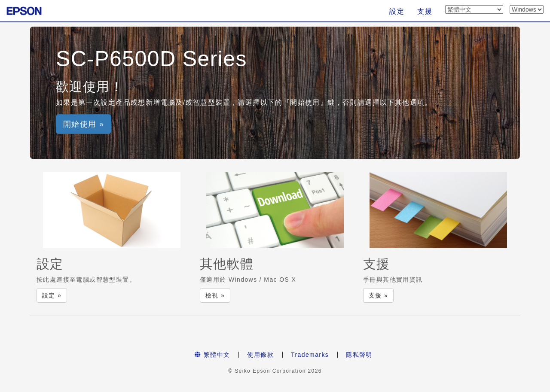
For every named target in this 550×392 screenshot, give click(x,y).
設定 (397, 11)
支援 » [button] (378, 295)
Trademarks (310, 355)
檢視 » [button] (215, 295)
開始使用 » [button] (84, 124)
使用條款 (260, 355)
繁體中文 (212, 355)
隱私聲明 (359, 355)
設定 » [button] (52, 295)
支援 (425, 11)
